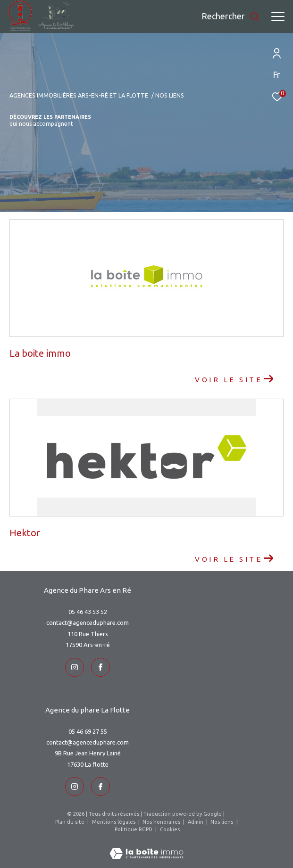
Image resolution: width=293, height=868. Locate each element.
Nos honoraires (162, 822)
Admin (196, 822)
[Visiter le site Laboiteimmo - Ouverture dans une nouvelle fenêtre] (146, 847)
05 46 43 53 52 (88, 612)
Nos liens (222, 822)
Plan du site (71, 822)
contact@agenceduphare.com (88, 622)
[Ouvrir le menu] (278, 16)
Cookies (170, 829)
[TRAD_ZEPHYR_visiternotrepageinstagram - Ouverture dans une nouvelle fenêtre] (75, 667)
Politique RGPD (134, 829)
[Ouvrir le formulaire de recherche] (230, 16)
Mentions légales (114, 822)
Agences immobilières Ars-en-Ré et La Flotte (79, 95)
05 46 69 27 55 (88, 731)
